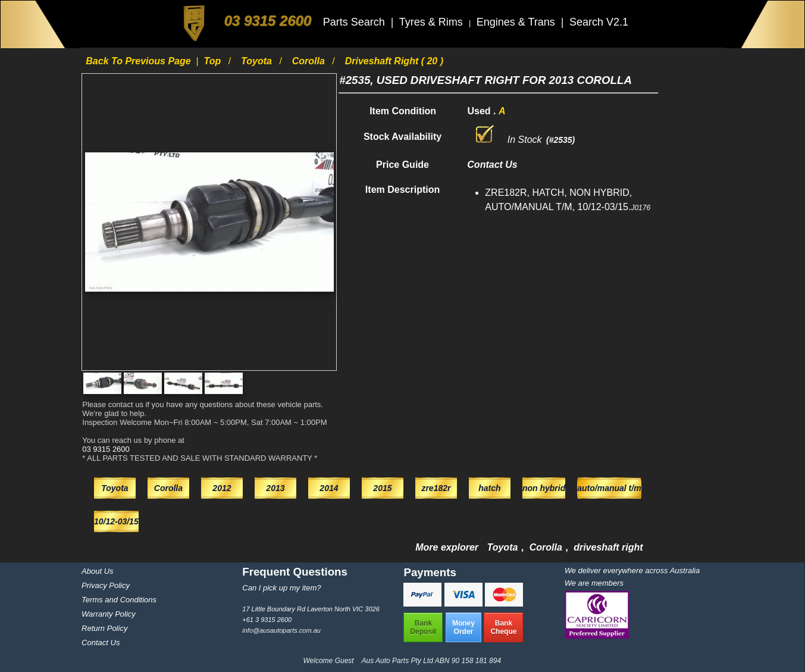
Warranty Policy (109, 614)
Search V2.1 (599, 22)
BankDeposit (423, 627)
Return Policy (104, 628)
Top (214, 61)
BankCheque (503, 627)
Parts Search (355, 22)
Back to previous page (140, 61)
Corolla (310, 61)
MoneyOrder (463, 627)
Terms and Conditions (119, 600)
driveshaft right (608, 547)
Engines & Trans (517, 22)
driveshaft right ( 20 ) (394, 61)
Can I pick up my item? (281, 588)
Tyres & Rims (433, 22)
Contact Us (101, 643)
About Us (97, 571)
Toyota (258, 61)
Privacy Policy (106, 585)
